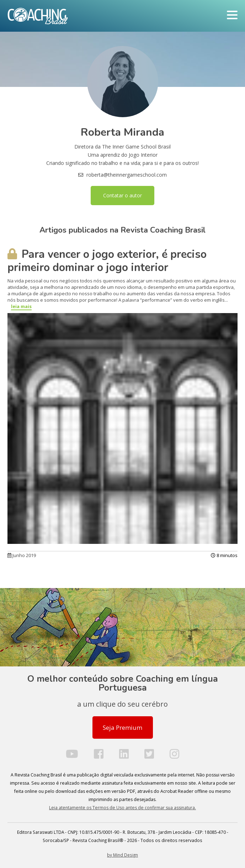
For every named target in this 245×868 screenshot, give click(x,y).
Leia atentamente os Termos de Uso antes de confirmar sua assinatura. (122, 808)
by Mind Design (122, 855)
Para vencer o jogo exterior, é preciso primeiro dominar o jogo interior (107, 261)
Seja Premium (122, 727)
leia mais (21, 306)
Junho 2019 (22, 555)
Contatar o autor (122, 195)
